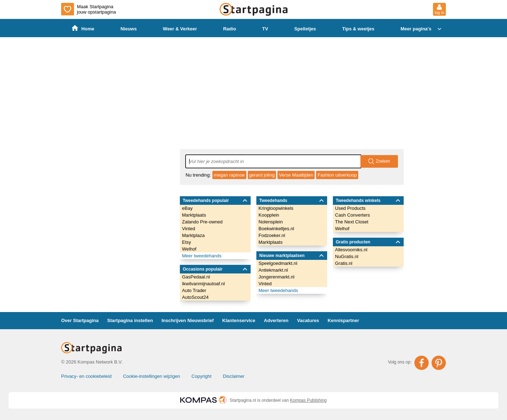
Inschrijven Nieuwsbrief (188, 320)
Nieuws (129, 29)
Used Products (350, 208)
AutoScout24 (195, 297)
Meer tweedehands (202, 256)
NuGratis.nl (347, 256)
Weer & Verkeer (180, 29)
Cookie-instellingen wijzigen (152, 376)
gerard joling (262, 175)
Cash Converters (353, 215)
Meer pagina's (422, 29)
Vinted (189, 229)
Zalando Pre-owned (202, 222)
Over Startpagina (80, 320)
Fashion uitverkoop (337, 175)
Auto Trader (194, 290)
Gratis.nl (344, 263)
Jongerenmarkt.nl (276, 277)
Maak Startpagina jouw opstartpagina (88, 9)
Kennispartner (343, 320)
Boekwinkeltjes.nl (276, 229)
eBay (187, 208)
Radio (230, 29)
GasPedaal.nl (196, 277)
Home (83, 28)
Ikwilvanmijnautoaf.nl (203, 284)
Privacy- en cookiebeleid (86, 376)
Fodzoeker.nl (272, 235)
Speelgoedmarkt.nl (278, 263)
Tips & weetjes (358, 29)
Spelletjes (305, 29)
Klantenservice (239, 320)
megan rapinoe (229, 175)
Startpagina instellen (130, 320)
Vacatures (308, 320)
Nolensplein (271, 222)
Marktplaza (193, 235)
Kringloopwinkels (276, 208)
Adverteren (276, 320)
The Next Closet (352, 222)
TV (265, 29)
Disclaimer (234, 376)
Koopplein (269, 215)
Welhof (189, 249)
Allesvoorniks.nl (351, 250)
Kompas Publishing (308, 400)
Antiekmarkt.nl (273, 270)
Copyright (202, 376)
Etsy (186, 242)
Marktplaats (194, 215)
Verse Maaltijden (296, 175)
